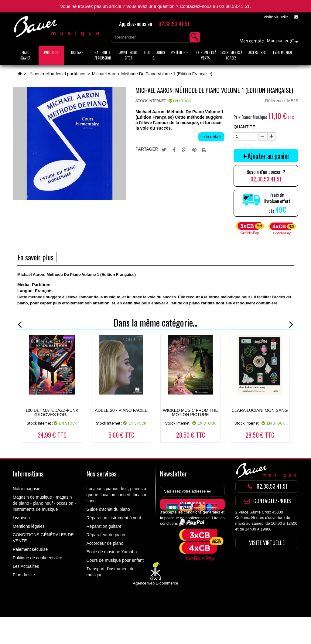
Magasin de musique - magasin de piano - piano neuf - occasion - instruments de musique (44, 503)
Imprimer (205, 149)
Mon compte (252, 41)
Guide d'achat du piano (108, 509)
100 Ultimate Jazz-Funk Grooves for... (52, 412)
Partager (174, 149)
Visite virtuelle (276, 17)
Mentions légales (29, 526)
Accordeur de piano (105, 543)
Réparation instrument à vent (114, 518)
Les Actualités (26, 566)
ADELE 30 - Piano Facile (121, 410)
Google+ (184, 149)
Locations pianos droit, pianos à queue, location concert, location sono (117, 495)
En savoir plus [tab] (35, 257)
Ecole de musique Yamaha (112, 552)
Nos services (102, 473)
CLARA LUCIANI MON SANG (260, 410)
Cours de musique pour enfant (115, 560)
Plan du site (24, 575)
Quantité (244, 127)
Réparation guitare (104, 526)
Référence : (276, 101)
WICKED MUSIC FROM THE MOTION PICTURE (190, 412)
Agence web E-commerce (156, 610)
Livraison (21, 518)
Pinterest (194, 149)
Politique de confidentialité (38, 558)
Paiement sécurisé (30, 549)
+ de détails (211, 137)
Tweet (164, 149)
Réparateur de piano (106, 535)
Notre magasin (27, 489)
